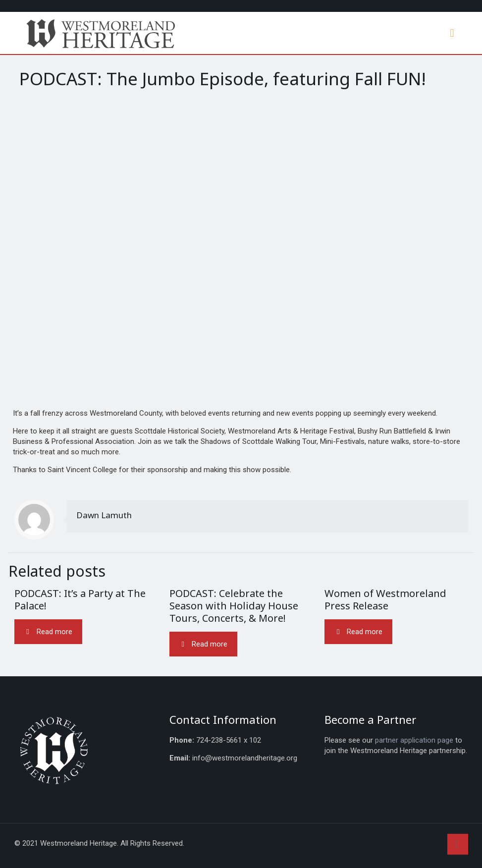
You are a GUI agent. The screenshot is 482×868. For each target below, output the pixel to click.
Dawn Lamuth (104, 515)
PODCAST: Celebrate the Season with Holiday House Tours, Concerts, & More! (234, 606)
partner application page (414, 740)
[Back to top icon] (458, 844)
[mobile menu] (452, 33)
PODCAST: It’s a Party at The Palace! (80, 599)
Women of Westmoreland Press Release (385, 599)
